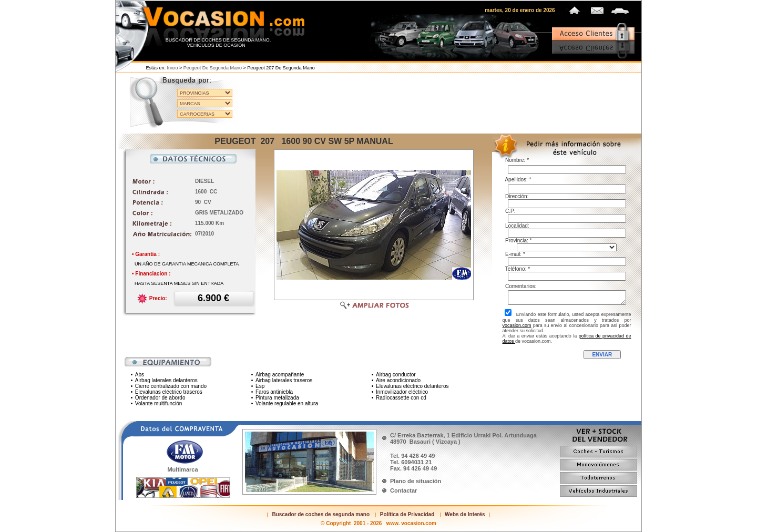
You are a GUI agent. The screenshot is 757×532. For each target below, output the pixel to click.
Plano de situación (416, 481)
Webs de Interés (465, 514)
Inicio (173, 68)
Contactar (403, 490)
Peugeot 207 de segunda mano (281, 68)
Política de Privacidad (407, 514)
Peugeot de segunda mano (213, 68)
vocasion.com (517, 325)
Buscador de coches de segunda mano (321, 514)
